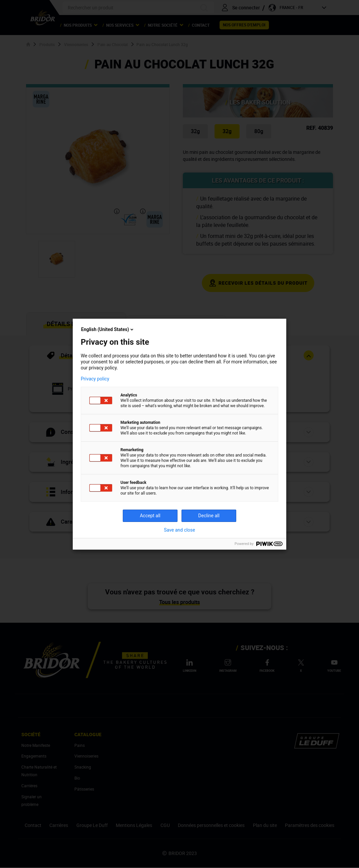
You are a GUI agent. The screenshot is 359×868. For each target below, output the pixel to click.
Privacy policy (95, 379)
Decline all (209, 516)
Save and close (179, 530)
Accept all (150, 516)
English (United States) (108, 329)
